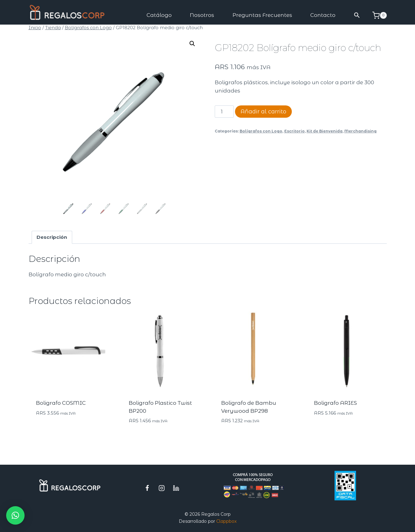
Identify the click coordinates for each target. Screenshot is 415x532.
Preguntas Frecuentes (262, 15)
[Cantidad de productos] (224, 112)
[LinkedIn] (176, 488)
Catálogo (159, 15)
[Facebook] (147, 488)
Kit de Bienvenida (325, 131)
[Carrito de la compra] (380, 15)
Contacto (323, 15)
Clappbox (226, 521)
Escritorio (294, 131)
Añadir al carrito (263, 112)
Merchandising (360, 131)
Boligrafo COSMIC (61, 403)
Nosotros (202, 15)
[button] (357, 15)
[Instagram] (162, 488)
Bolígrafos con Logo (261, 131)
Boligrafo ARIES (335, 403)
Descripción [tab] (52, 237)
